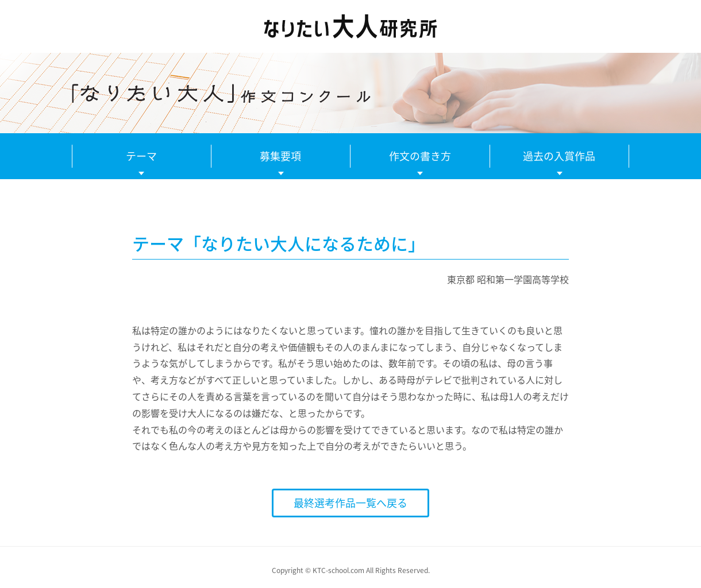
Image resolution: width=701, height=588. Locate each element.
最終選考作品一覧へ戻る (350, 503)
